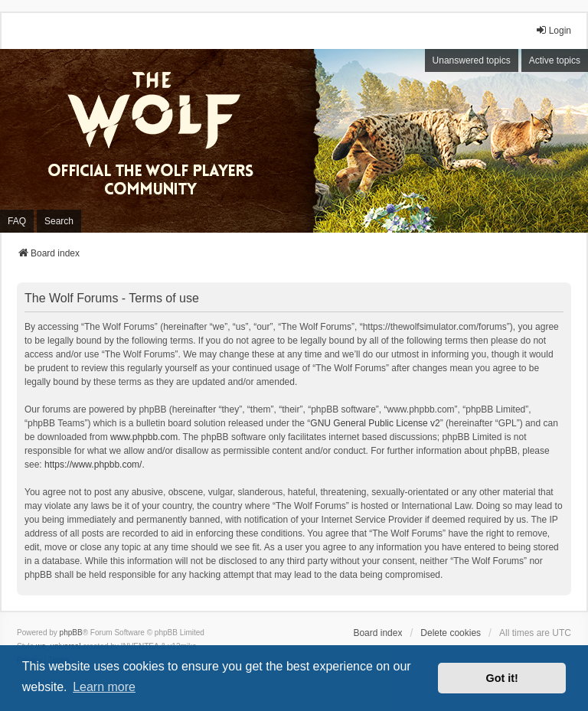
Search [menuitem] (59, 221)
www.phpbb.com (144, 437)
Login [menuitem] (553, 30)
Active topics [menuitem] (555, 60)
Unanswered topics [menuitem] (472, 60)
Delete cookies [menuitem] (451, 633)
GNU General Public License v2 (375, 423)
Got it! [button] (502, 678)
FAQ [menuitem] (17, 221)
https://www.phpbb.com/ (93, 465)
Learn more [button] (104, 687)
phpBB (71, 633)
